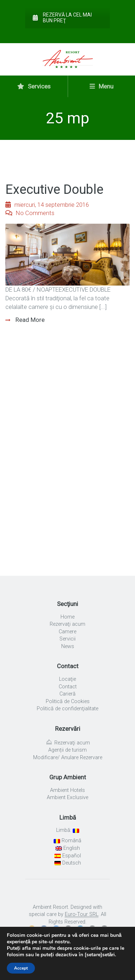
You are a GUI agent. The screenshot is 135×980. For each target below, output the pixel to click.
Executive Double (54, 190)
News (68, 646)
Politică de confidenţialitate (67, 709)
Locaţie (67, 679)
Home (67, 617)
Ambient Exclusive (67, 797)
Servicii (67, 639)
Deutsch (68, 863)
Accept (21, 968)
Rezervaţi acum (67, 624)
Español (68, 856)
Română (67, 841)
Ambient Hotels (67, 790)
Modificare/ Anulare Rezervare (68, 758)
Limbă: (68, 830)
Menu (102, 86)
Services (34, 86)
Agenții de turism (67, 750)
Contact (68, 687)
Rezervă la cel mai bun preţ (62, 18)
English (68, 848)
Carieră (67, 694)
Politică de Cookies (68, 701)
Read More (29, 320)
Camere (67, 632)
